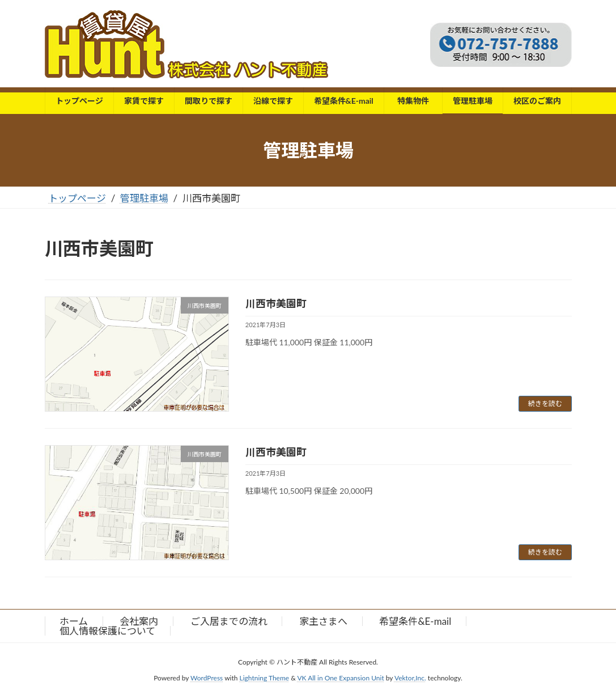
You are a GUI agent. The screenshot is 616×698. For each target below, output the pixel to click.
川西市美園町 (276, 303)
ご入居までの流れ (229, 621)
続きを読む (545, 403)
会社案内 (139, 621)
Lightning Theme (265, 678)
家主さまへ (323, 621)
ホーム (74, 621)
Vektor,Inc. (410, 678)
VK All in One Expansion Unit (340, 678)
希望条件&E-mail (415, 621)
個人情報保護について (107, 631)
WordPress (207, 678)
